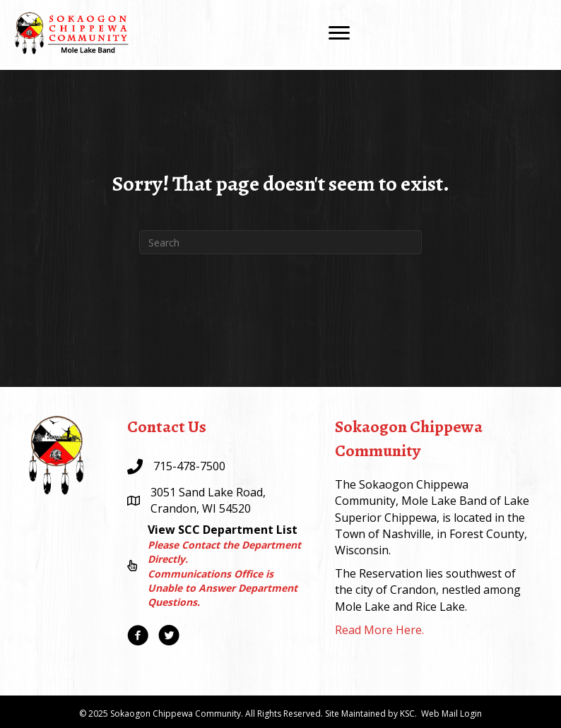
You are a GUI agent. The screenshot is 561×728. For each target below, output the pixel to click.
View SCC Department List (223, 530)
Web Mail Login (451, 714)
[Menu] (339, 33)
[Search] (280, 242)
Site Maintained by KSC (370, 714)
